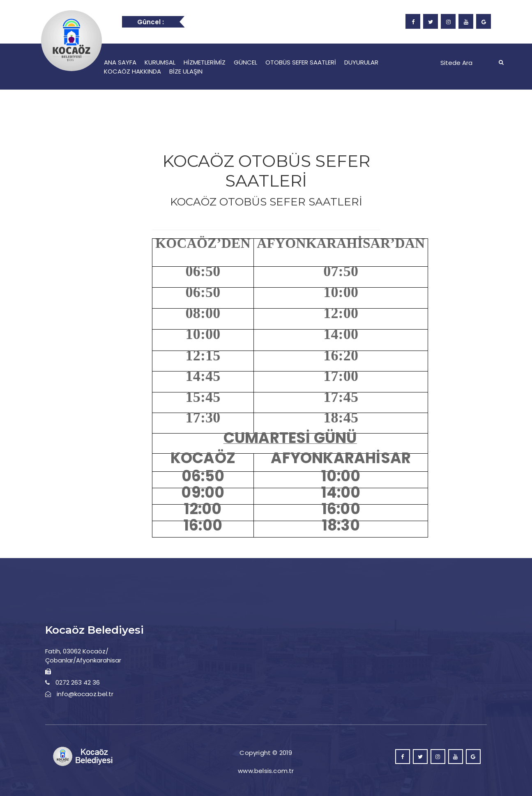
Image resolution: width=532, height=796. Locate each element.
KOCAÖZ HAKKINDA (132, 71)
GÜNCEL (245, 62)
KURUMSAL (160, 62)
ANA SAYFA (120, 62)
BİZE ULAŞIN (186, 71)
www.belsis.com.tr (266, 771)
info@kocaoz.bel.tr (85, 694)
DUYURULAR (361, 62)
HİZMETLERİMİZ (205, 62)
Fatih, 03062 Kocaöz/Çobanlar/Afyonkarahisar (83, 655)
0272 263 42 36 (78, 682)
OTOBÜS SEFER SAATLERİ (301, 62)
